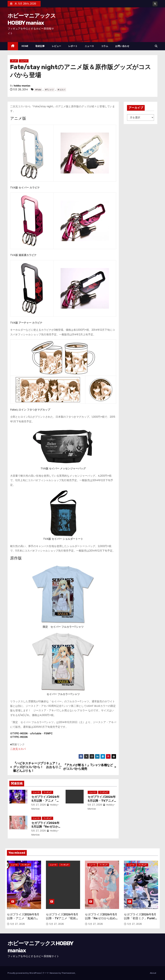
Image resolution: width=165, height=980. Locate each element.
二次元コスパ (18, 749)
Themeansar (68, 973)
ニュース (89, 46)
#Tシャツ (49, 90)
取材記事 (40, 46)
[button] (156, 46)
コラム (105, 46)
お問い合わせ (122, 46)
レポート (73, 46)
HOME (25, 46)
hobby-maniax (22, 86)
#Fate (38, 90)
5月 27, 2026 (39, 805)
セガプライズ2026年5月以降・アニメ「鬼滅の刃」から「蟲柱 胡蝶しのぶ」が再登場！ (23, 920)
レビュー (57, 46)
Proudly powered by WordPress (24, 973)
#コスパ (61, 90)
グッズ (14, 61)
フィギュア (48, 792)
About (153, 973)
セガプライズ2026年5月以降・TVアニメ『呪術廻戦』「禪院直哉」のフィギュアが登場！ (62, 920)
